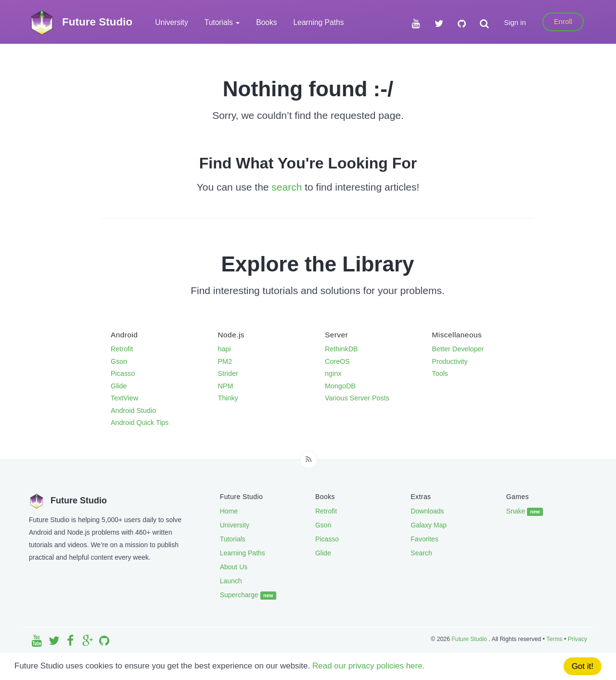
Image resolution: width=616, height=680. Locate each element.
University (171, 22)
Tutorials (233, 539)
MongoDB (340, 386)
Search (421, 553)
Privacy (577, 639)
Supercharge (248, 595)
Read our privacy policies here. (368, 666)
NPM (226, 386)
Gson (119, 361)
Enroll (563, 22)
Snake (525, 512)
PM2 (225, 361)
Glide (119, 386)
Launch (231, 581)
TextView (124, 398)
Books (266, 22)
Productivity (450, 361)
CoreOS (337, 361)
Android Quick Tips (140, 423)
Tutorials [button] (222, 22)
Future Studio (470, 639)
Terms (554, 639)
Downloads (427, 511)
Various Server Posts (357, 398)
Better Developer (458, 349)
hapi (225, 349)
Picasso (123, 373)
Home (229, 511)
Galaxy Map (429, 525)
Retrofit (122, 349)
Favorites (424, 539)
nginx (333, 373)
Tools (440, 373)
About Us (234, 567)
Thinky (228, 398)
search (287, 187)
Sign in (515, 23)
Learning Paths (319, 22)
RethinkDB (341, 349)
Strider (228, 373)
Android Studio (133, 411)
